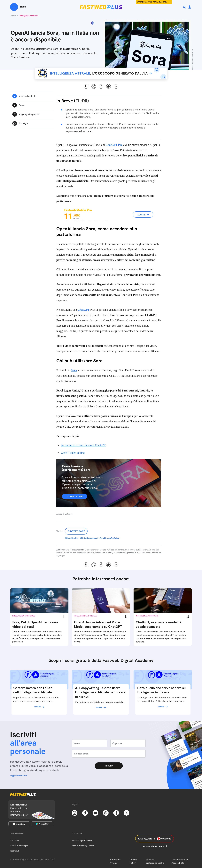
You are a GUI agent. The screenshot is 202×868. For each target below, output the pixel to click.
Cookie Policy (133, 861)
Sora (74, 370)
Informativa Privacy (115, 861)
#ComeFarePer (72, 538)
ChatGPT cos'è (77, 531)
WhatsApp (109, 86)
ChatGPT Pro (114, 145)
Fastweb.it (14, 851)
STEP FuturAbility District (83, 846)
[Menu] (18, 7)
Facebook (101, 86)
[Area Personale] (190, 7)
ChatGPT (84, 310)
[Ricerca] (185, 7)
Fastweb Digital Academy (83, 840)
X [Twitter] (94, 86)
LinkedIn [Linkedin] (86, 86)
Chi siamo (14, 840)
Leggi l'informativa (19, 776)
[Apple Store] (19, 824)
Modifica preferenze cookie (155, 861)
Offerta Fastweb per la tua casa (152, 2)
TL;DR (82, 101)
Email (116, 86)
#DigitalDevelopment (89, 538)
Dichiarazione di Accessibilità (180, 861)
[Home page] (101, 7)
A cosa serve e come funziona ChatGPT (83, 445)
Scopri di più (75, 496)
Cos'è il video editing (73, 453)
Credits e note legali (19, 846)
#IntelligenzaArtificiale (109, 538)
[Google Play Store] (42, 824)
